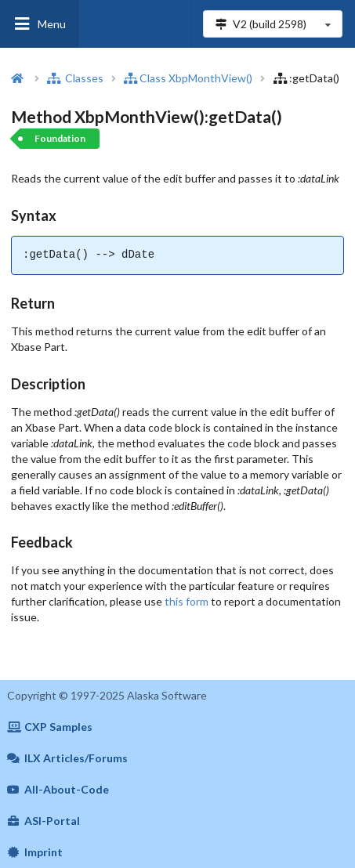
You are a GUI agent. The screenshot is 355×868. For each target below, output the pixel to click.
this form (187, 601)
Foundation (60, 138)
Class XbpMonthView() (188, 78)
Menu (39, 24)
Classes (75, 78)
